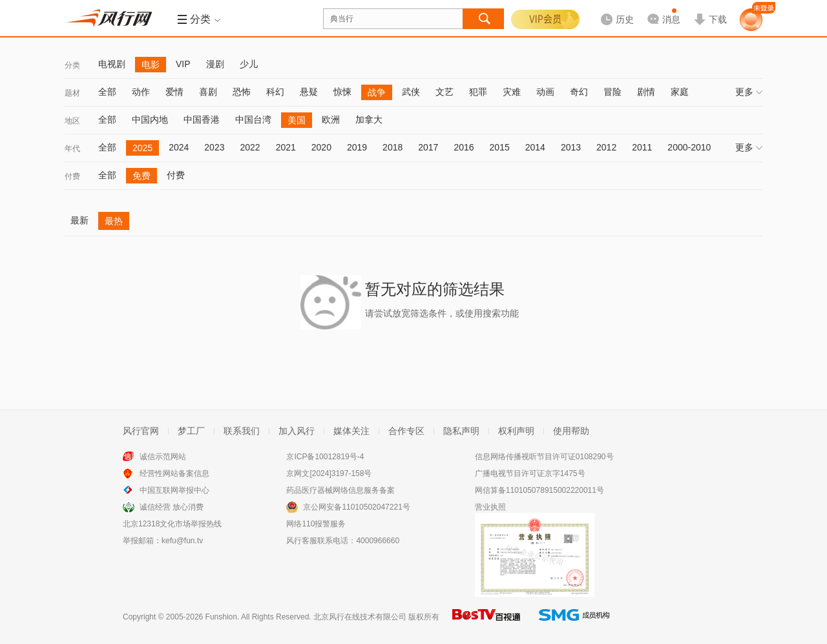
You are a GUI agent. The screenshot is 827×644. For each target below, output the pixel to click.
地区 (72, 121)
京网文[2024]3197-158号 (329, 473)
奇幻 (579, 92)
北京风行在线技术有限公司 (360, 617)
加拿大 (369, 119)
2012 (606, 147)
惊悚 (342, 92)
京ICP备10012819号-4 (325, 457)
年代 (72, 149)
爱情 (174, 92)
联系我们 (242, 431)
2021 (286, 147)
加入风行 (297, 431)
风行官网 (141, 431)
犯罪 (478, 92)
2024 (179, 147)
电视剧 (112, 64)
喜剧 (208, 92)
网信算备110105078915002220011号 (539, 490)
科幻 (275, 92)
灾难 (512, 92)
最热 (114, 221)
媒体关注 (351, 431)
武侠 (411, 92)
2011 (642, 147)
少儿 (249, 64)
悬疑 (309, 92)
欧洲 (331, 119)
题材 (72, 93)
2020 (321, 147)
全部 (107, 92)
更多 (749, 92)
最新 (79, 220)
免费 (141, 176)
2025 (142, 148)
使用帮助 (571, 431)
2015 (500, 147)
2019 (357, 147)
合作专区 (406, 431)
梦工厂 (191, 431)
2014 (535, 147)
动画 (545, 92)
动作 (141, 92)
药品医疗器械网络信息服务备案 (340, 490)
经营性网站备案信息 (174, 473)
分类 (72, 65)
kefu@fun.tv (182, 541)
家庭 (680, 92)
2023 (214, 147)
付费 (72, 176)
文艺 (445, 92)
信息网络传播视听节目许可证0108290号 (544, 457)
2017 (428, 147)
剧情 (646, 92)
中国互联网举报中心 (174, 490)
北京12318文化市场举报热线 (172, 524)
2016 (464, 147)
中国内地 (150, 119)
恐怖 (242, 92)
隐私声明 (461, 431)
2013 (571, 147)
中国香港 (202, 119)
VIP (183, 64)
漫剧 (215, 64)
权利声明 (516, 431)
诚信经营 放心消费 (172, 507)
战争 (377, 92)
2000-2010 (689, 147)
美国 (297, 120)
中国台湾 (253, 119)
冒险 (612, 92)
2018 (393, 147)
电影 (151, 65)
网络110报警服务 (316, 524)
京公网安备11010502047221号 (356, 507)
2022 (250, 147)
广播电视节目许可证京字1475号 (530, 473)
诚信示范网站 (163, 457)
